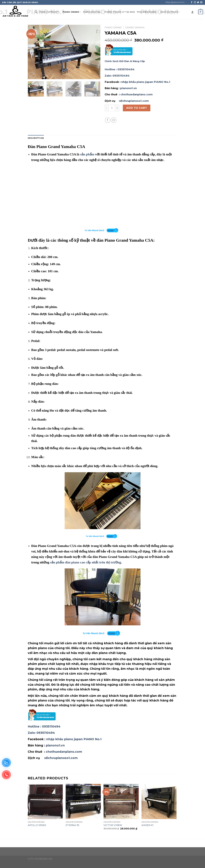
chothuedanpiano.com (137, 94)
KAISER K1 (147, 825)
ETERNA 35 (72, 825)
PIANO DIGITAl (93, 12)
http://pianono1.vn (175, 2)
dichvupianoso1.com (134, 101)
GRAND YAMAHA (135, 28)
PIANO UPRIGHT (50, 12)
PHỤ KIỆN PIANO (148, 12)
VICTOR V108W (113, 825)
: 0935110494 (120, 69)
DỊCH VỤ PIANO (170, 12)
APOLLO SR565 (37, 825)
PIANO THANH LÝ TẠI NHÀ (120, 12)
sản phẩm (87, 154)
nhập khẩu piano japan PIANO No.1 (146, 82)
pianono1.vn (128, 88)
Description (36, 138)
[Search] (36, 12)
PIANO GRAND (72, 12)
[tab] (36, 138)
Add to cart (137, 108)
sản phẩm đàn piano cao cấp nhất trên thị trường (86, 562)
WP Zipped (41, 863)
